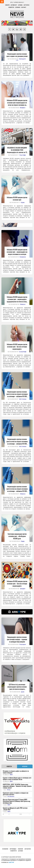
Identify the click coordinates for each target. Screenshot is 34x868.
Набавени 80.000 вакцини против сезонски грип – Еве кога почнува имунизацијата (17, 584)
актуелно (28, 849)
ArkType (11, 862)
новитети (13, 851)
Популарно (23, 644)
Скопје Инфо (23, 352)
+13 (17, 60)
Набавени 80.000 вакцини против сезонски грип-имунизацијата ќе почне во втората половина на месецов (17, 104)
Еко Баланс (11, 796)
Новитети (11, 7)
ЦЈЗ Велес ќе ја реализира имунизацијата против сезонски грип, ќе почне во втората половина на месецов (17, 688)
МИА (11, 775)
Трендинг (23, 589)
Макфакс (23, 108)
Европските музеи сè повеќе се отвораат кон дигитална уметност (16, 794)
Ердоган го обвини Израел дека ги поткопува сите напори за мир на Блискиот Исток (17, 779)
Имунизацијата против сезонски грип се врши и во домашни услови (17, 55)
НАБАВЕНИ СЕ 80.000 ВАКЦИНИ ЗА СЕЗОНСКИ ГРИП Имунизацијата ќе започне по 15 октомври (17, 151)
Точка (9, 790)
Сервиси (18, 7)
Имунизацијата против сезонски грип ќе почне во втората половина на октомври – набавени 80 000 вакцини (17, 395)
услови (20, 851)
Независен (23, 257)
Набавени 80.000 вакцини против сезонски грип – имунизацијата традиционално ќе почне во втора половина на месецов (17, 300)
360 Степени (23, 399)
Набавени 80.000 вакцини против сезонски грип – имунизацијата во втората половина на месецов (17, 252)
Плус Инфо (23, 155)
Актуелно (26, 5)
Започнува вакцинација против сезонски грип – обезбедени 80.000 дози (17, 536)
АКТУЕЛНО (25, 766)
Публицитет (22, 59)
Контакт (24, 7)
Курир (23, 202)
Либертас (23, 304)
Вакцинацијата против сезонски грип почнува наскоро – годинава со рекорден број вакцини (17, 639)
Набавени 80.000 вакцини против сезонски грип (17, 199)
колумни (5, 849)
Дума (23, 692)
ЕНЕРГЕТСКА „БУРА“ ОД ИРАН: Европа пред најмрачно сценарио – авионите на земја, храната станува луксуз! (17, 786)
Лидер (23, 541)
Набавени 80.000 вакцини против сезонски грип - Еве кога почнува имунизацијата (17, 347)
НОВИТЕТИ (9, 766)
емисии (20, 849)
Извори (7, 5)
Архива (20, 5)
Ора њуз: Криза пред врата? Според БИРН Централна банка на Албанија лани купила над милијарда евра (16, 801)
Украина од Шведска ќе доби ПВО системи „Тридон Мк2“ (15, 809)
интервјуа (13, 849)
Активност (14, 5)
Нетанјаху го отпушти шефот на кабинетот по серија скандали (16, 772)
